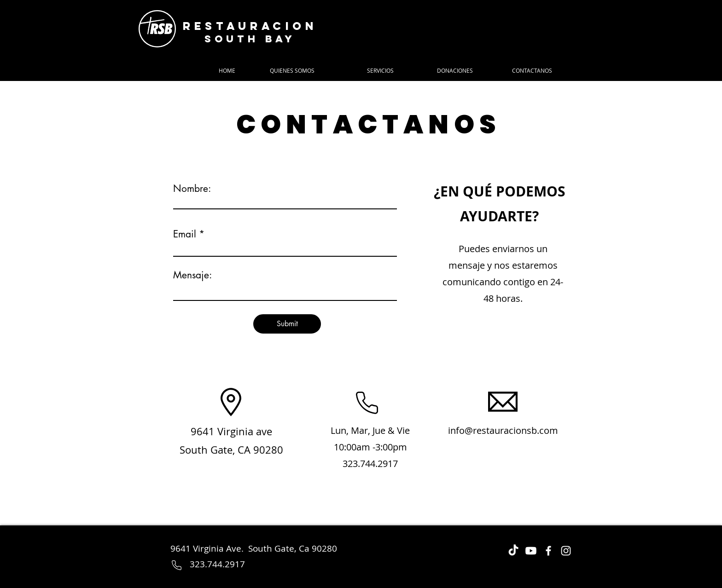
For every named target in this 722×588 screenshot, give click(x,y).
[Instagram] (566, 551)
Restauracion (250, 26)
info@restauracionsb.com (503, 430)
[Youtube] (531, 551)
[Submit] (287, 324)
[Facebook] (548, 551)
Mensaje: (192, 275)
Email (185, 234)
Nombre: (192, 188)
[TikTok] (513, 551)
